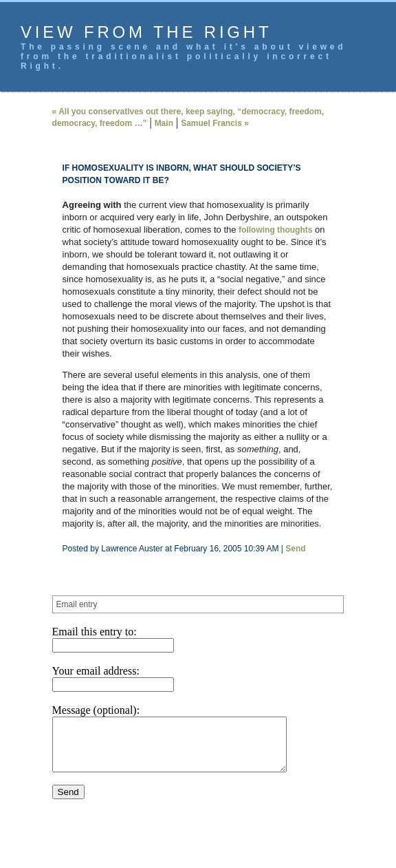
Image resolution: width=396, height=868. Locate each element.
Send (295, 549)
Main (164, 123)
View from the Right (146, 32)
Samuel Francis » (215, 123)
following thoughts (275, 230)
